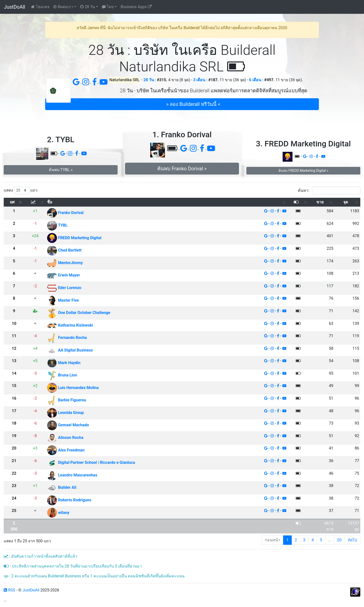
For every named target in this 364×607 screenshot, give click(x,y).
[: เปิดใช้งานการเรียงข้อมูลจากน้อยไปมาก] (35, 202)
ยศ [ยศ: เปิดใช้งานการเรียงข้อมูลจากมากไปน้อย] (12, 202)
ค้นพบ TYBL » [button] (61, 170)
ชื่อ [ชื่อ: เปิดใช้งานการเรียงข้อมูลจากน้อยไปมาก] (50, 202)
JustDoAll (15, 7)
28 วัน (88, 7)
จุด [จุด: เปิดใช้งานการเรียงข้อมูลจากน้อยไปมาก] (346, 202)
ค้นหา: (329, 190)
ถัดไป (352, 540)
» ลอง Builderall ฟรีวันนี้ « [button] (193, 104)
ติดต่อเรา (63, 7)
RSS (9, 590)
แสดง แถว (21, 190)
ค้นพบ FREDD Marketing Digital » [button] (303, 171)
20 (339, 540)
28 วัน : (150, 80)
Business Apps (136, 7)
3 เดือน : (200, 80)
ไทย (108, 7)
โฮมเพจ (40, 7)
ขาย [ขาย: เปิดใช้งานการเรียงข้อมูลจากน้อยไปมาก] (320, 202)
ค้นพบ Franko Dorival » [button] (182, 169)
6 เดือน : (256, 80)
